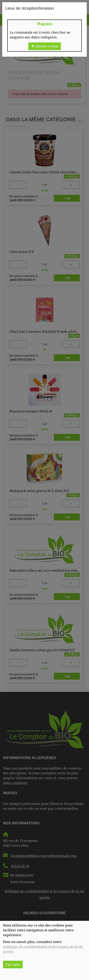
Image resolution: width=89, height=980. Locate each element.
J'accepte (13, 965)
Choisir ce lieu (45, 46)
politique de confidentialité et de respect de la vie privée (43, 949)
